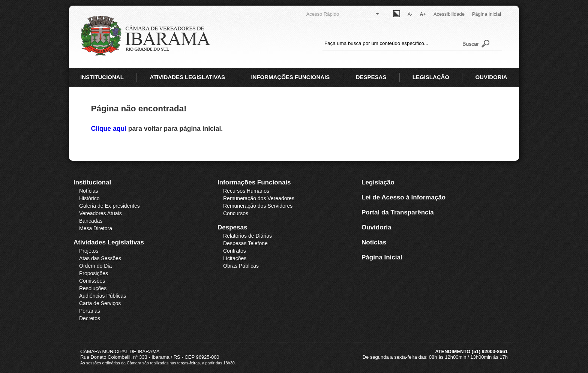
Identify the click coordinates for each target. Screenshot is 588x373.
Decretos (90, 318)
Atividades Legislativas (109, 242)
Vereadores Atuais (100, 213)
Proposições (94, 273)
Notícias (89, 191)
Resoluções (93, 288)
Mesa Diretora (96, 228)
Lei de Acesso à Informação (403, 197)
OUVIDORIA (491, 77)
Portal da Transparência (398, 212)
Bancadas (91, 221)
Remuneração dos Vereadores (259, 198)
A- (410, 14)
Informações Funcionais (254, 182)
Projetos (89, 251)
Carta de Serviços (100, 303)
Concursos (236, 213)
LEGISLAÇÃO (431, 77)
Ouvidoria (376, 227)
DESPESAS (371, 77)
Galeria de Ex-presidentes (109, 206)
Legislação (378, 182)
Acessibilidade (449, 14)
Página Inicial (487, 14)
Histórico (89, 198)
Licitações (235, 258)
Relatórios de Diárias (247, 236)
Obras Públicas (241, 266)
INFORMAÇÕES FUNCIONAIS (290, 77)
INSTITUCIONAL (102, 77)
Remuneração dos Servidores (258, 206)
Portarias (90, 311)
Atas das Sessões (100, 258)
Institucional (92, 182)
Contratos (235, 251)
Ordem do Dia (95, 266)
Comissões (92, 281)
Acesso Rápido (343, 14)
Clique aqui (110, 129)
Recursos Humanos (246, 191)
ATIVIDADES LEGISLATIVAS (187, 77)
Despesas (232, 227)
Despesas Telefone (245, 243)
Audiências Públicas (103, 296)
